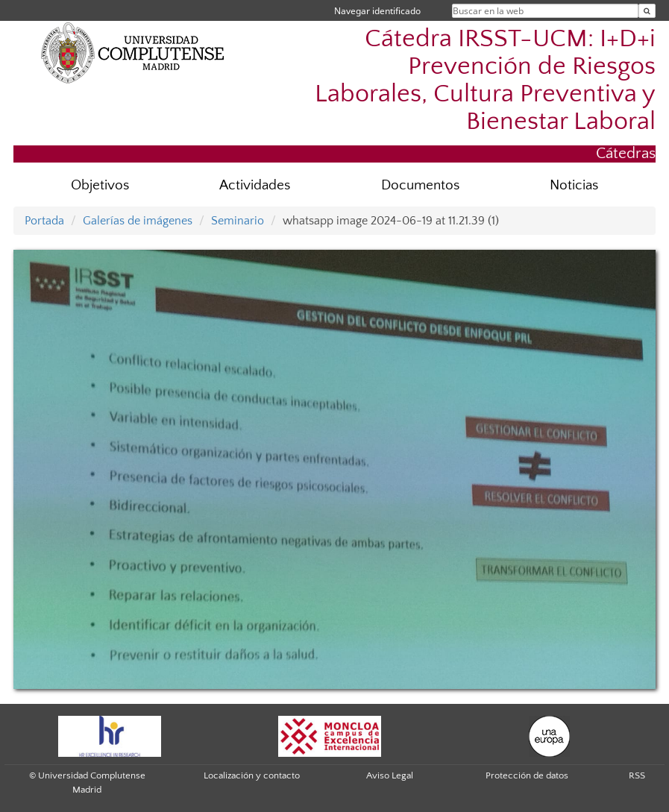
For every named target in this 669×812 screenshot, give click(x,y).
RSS (637, 775)
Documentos (420, 185)
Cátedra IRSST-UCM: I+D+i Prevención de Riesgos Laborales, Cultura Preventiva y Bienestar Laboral (485, 81)
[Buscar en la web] (647, 11)
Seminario (238, 221)
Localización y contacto (252, 775)
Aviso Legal (390, 775)
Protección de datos (527, 775)
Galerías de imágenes (138, 221)
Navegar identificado (377, 11)
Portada (44, 221)
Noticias (574, 185)
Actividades (255, 185)
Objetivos (100, 185)
